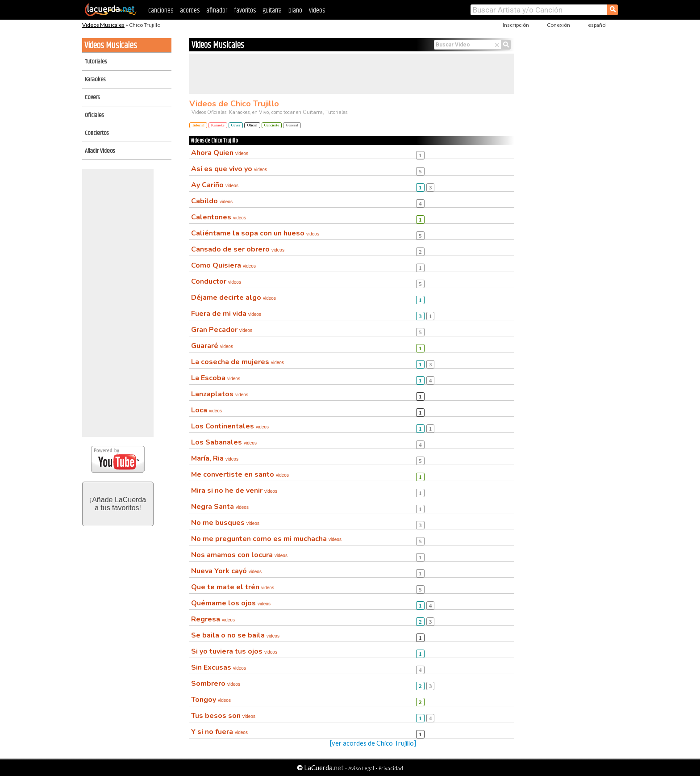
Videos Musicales (103, 25)
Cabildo (212, 201)
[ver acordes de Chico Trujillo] (373, 743)
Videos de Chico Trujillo (234, 104)
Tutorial (198, 125)
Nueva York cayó (226, 571)
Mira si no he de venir (234, 491)
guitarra (272, 10)
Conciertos (97, 133)
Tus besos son (223, 716)
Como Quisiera (223, 265)
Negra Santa (220, 507)
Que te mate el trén (233, 587)
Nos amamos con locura (239, 555)
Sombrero (216, 684)
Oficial (252, 125)
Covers (92, 97)
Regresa (213, 619)
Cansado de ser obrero (238, 249)
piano (295, 10)
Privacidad (391, 768)
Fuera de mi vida (226, 314)
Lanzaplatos (220, 394)
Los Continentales (230, 426)
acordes (190, 10)
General (292, 125)
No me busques (225, 523)
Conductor (216, 281)
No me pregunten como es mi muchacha (266, 539)
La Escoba (216, 378)
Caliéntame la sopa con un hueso (255, 233)
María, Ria (215, 458)
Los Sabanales (224, 442)
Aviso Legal (361, 768)
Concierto (272, 125)
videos (317, 10)
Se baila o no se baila (235, 635)
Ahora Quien (220, 153)
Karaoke (218, 125)
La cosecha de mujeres (237, 362)
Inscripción (516, 25)
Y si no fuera (219, 732)
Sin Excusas (219, 667)
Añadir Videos (100, 151)
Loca (206, 410)
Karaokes (95, 80)
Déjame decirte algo (233, 298)
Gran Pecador (222, 330)
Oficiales (94, 115)
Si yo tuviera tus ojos (234, 651)
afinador (217, 10)
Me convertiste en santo (240, 474)
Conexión (558, 25)
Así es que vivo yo (229, 169)
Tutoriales (96, 62)
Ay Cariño (215, 185)
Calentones (219, 217)
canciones (161, 10)
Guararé (212, 346)
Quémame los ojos (231, 603)
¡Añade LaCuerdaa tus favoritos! (118, 504)
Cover (236, 125)
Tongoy (211, 700)
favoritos (245, 10)
